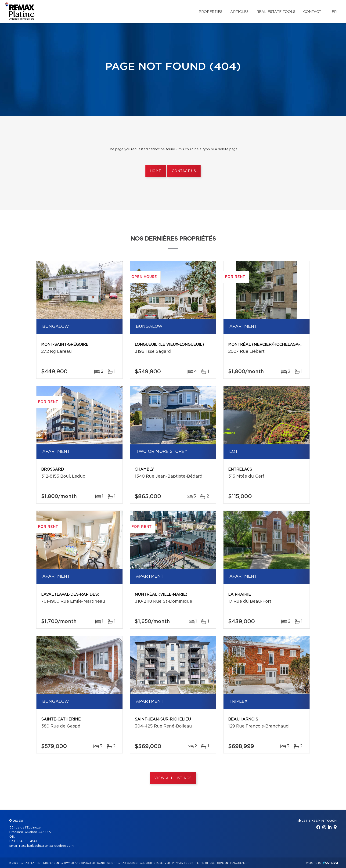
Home (156, 171)
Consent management (233, 863)
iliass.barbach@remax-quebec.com (46, 846)
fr (334, 12)
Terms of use (205, 863)
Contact (312, 12)
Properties (211, 12)
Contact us (184, 171)
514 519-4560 (28, 841)
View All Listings (173, 778)
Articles (239, 12)
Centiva (331, 863)
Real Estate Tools (276, 12)
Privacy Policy (183, 863)
